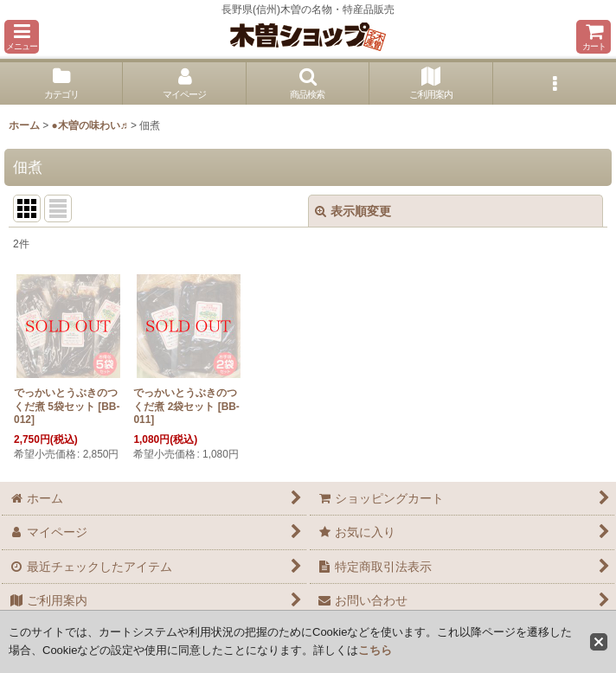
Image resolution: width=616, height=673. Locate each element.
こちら (375, 650)
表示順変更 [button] (353, 211)
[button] (22, 37)
